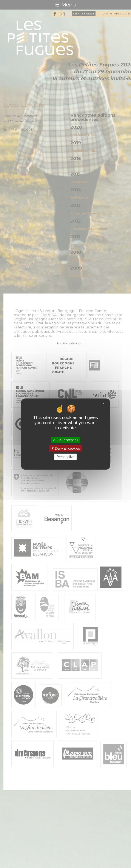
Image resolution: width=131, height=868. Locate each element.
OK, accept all (65, 440)
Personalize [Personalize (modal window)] (66, 457)
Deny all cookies (66, 448)
